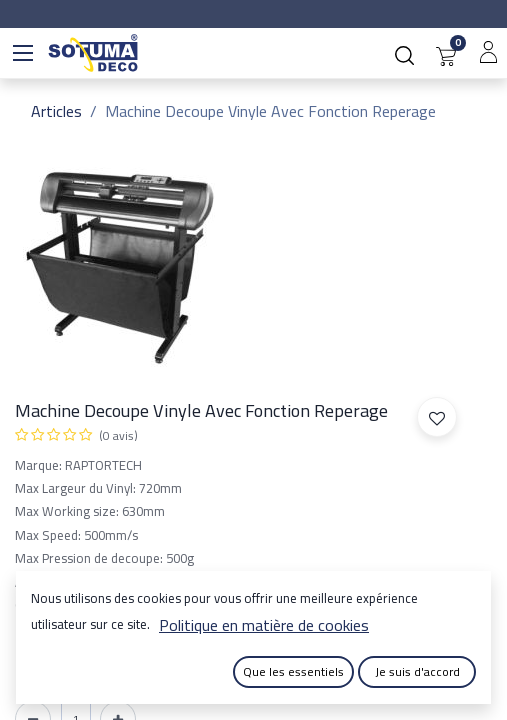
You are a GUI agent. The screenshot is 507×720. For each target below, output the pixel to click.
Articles (56, 111)
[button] (437, 417)
